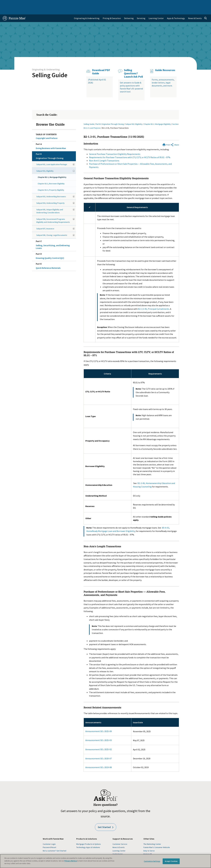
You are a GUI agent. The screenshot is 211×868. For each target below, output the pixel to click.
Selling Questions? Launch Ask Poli (133, 65)
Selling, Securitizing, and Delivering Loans (55, 236)
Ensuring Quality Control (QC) (55, 248)
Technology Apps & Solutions (88, 839)
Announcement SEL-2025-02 (99, 741)
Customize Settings (152, 861)
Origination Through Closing (55, 148)
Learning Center (119, 843)
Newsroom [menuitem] (177, 3)
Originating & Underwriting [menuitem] (87, 10)
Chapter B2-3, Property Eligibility (51, 182)
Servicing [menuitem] (141, 10)
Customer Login (49, 836)
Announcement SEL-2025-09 (99, 723)
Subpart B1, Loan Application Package (52, 156)
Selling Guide (50, 67)
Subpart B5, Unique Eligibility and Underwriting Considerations (50, 203)
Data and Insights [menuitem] (160, 3)
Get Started (106, 819)
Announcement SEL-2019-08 (99, 759)
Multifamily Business (48, 3)
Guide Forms (118, 846)
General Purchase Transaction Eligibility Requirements (115, 146)
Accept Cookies (171, 861)
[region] (105, 861)
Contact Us (201, 3)
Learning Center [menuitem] (156, 10)
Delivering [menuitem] (129, 10)
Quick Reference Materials (55, 258)
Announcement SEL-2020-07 (99, 751)
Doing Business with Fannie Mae (55, 138)
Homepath (148, 846)
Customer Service (120, 836)
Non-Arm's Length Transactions (104, 153)
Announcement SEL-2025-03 (99, 732)
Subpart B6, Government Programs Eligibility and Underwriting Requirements (53, 213)
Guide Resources (165, 62)
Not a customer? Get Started (54, 843)
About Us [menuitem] (145, 3)
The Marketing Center (152, 836)
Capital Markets (68, 3)
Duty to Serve (149, 843)
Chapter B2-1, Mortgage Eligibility (52, 169)
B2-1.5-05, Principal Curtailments (154, 301)
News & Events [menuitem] (195, 10)
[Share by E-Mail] (175, 137)
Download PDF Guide (101, 64)
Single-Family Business (24, 3)
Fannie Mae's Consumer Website (157, 839)
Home (7, 3)
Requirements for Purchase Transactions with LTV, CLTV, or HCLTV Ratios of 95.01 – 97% (130, 149)
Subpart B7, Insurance (45, 221)
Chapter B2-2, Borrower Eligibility (51, 176)
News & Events (119, 839)
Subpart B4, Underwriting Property (50, 195)
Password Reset (49, 839)
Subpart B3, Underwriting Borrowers (51, 189)
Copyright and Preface (47, 130)
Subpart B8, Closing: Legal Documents (52, 227)
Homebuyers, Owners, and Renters (95, 3)
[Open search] (206, 10)
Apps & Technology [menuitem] (176, 10)
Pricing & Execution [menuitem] (112, 10)
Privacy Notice (71, 861)
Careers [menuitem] (189, 3)
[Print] (166, 137)
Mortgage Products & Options (89, 836)
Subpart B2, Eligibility (45, 163)
